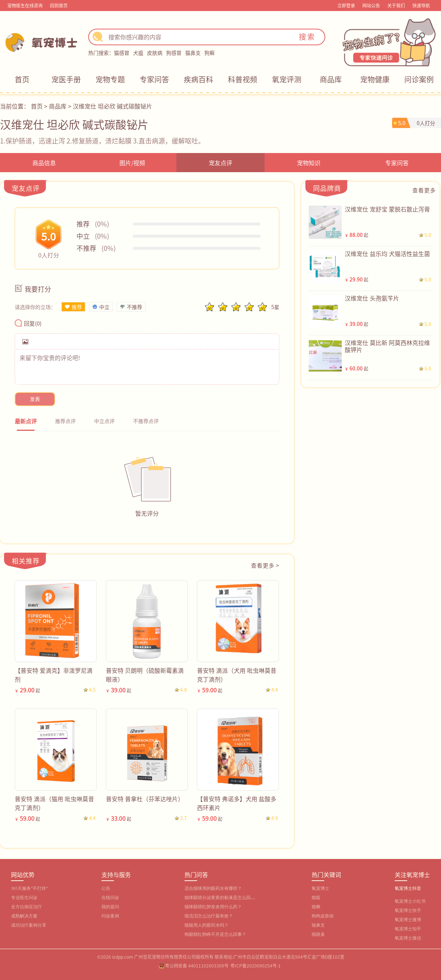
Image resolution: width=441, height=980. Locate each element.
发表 (35, 399)
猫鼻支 (193, 53)
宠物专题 (110, 79)
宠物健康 (375, 79)
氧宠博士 (320, 888)
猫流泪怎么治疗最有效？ (209, 916)
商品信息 (44, 163)
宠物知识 (309, 163)
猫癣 (316, 907)
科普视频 (243, 79)
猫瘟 (316, 898)
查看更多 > (265, 565)
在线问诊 (110, 898)
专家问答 (154, 79)
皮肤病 (155, 53)
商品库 (331, 79)
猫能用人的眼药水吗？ (207, 925)
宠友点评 (220, 163)
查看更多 (424, 190)
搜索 (307, 37)
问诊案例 (419, 79)
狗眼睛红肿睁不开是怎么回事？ (215, 934)
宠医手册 (66, 79)
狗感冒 (174, 53)
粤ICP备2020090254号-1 (256, 965)
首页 (22, 79)
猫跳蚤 (318, 934)
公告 (106, 888)
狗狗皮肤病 (323, 916)
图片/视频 (132, 163)
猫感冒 (122, 53)
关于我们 (396, 5)
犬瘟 (138, 53)
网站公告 (371, 5)
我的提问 (110, 907)
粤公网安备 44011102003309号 (197, 965)
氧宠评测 (287, 79)
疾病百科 (198, 79)
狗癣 (209, 53)
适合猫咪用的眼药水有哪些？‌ (213, 888)
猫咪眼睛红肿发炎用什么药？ (213, 907)
